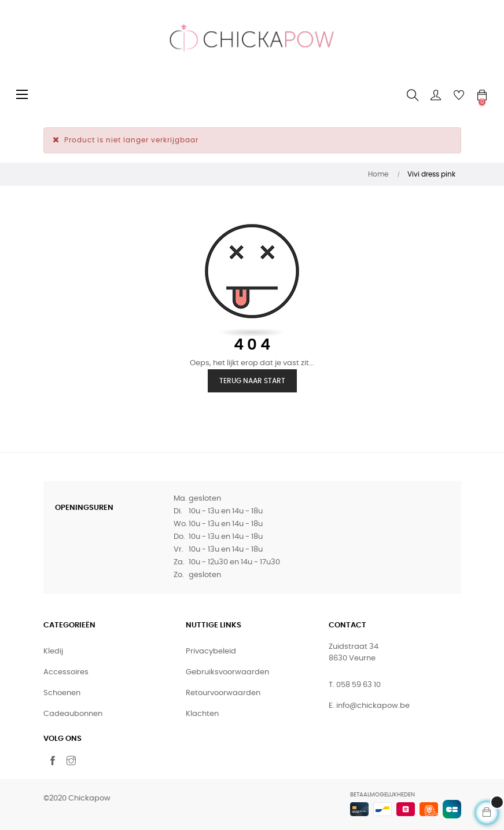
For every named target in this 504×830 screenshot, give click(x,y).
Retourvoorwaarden (223, 693)
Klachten (202, 714)
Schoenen (62, 693)
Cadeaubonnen (73, 714)
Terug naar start (252, 381)
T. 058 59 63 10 (355, 685)
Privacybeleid (211, 651)
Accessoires (66, 672)
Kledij (53, 651)
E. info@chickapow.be (369, 706)
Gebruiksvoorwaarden (227, 672)
